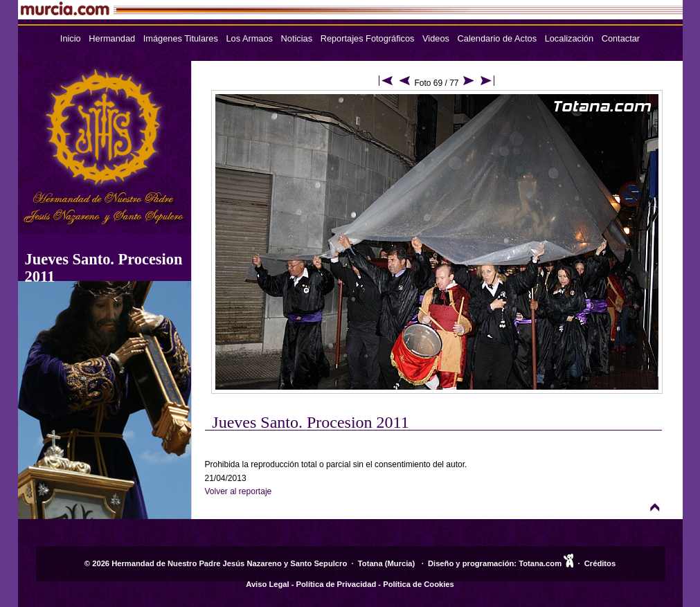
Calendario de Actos (497, 38)
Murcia (400, 563)
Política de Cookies (419, 584)
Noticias (297, 38)
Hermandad (112, 38)
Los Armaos (249, 38)
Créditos (600, 563)
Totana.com (540, 563)
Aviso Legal (267, 584)
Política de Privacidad (336, 584)
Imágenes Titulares (181, 38)
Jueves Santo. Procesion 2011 (310, 422)
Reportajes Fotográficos (368, 38)
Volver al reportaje (239, 491)
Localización (569, 38)
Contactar (621, 38)
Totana (370, 563)
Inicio (71, 38)
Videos (436, 38)
